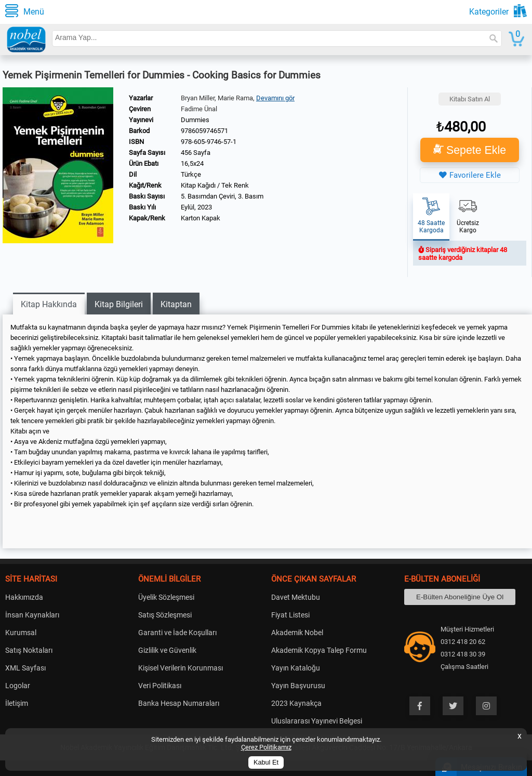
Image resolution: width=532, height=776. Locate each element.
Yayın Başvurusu (298, 686)
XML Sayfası (25, 668)
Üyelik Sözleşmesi (166, 597)
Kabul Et (266, 762)
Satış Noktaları (29, 650)
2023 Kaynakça (296, 703)
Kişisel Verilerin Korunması (181, 668)
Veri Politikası (160, 686)
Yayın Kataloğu (296, 668)
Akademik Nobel (297, 633)
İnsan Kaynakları (32, 615)
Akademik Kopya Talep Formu (319, 650)
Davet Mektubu (296, 597)
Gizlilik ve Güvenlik (167, 650)
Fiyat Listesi (290, 615)
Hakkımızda (24, 597)
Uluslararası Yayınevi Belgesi (317, 721)
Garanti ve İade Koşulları (177, 633)
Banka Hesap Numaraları (179, 703)
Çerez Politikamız (266, 747)
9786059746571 (204, 131)
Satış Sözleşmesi (165, 615)
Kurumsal (21, 633)
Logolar (18, 686)
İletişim (17, 703)
